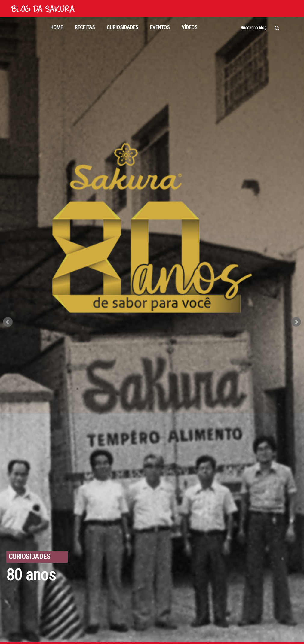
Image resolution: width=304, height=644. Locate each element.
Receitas (85, 27)
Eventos (160, 27)
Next (296, 322)
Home (57, 27)
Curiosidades (122, 27)
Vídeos (189, 27)
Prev (8, 322)
